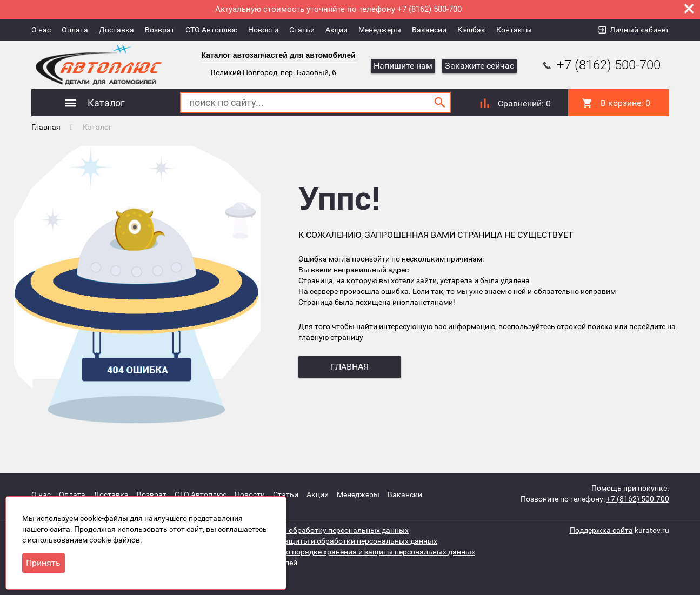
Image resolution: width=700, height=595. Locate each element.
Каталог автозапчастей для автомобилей (279, 55)
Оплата (75, 30)
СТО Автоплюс (211, 30)
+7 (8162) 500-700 (601, 65)
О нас (41, 30)
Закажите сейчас (479, 66)
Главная (46, 127)
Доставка (116, 30)
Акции (336, 30)
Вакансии (429, 30)
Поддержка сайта (601, 530)
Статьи (302, 30)
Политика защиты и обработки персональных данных (341, 541)
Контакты (514, 30)
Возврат (160, 30)
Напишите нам (403, 66)
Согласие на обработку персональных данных (326, 530)
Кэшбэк (471, 30)
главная (350, 367)
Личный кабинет (639, 30)
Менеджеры (380, 30)
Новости (263, 30)
